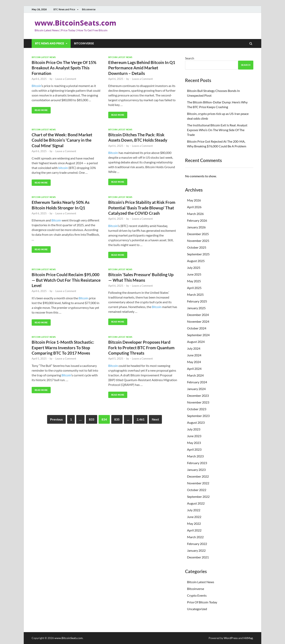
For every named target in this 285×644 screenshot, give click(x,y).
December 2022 (198, 476)
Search (190, 58)
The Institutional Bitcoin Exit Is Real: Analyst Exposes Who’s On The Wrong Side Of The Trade (217, 130)
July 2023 (194, 429)
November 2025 (198, 241)
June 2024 (194, 355)
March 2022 (195, 537)
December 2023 (198, 395)
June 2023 (194, 436)
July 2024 (194, 348)
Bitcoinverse (89, 9)
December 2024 (198, 315)
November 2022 (198, 483)
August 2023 (196, 422)
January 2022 (196, 550)
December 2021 (198, 557)
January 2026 (196, 227)
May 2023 (194, 443)
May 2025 (194, 281)
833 (92, 419)
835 (117, 419)
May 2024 (194, 362)
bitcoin (63, 168)
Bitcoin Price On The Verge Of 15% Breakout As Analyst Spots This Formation (64, 68)
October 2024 (197, 328)
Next (155, 419)
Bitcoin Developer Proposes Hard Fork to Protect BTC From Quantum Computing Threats (141, 347)
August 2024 (196, 342)
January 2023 (196, 470)
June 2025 (194, 274)
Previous (56, 419)
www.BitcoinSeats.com (75, 23)
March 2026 (195, 214)
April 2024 (194, 369)
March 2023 (195, 456)
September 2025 (198, 254)
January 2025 (196, 308)
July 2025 (194, 268)
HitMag (248, 638)
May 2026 (194, 200)
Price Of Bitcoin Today (202, 602)
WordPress (231, 638)
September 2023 (198, 416)
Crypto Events (197, 595)
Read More (40, 109)
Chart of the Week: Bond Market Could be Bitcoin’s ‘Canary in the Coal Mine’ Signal (62, 140)
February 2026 (197, 220)
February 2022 (197, 544)
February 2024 (197, 382)
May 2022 (194, 523)
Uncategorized (197, 609)
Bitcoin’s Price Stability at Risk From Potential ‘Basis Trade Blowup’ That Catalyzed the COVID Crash (142, 208)
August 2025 (196, 261)
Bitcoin (36, 86)
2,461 (141, 419)
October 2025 (197, 247)
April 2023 (194, 449)
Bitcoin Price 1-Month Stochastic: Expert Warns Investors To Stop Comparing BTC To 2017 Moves (63, 347)
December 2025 (198, 234)
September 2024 (198, 335)
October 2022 (197, 490)
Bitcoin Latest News (44, 57)
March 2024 (195, 375)
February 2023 (197, 463)
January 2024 (196, 389)
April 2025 (194, 288)
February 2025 (197, 301)
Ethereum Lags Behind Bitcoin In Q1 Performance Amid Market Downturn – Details (142, 68)
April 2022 (194, 530)
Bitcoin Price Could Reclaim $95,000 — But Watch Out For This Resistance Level (66, 280)
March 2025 (195, 294)
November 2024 (198, 321)
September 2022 (198, 497)
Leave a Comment (66, 79)
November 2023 (198, 402)
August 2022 (196, 503)
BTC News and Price (64, 9)
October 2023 (197, 409)
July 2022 (194, 510)
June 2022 (194, 517)
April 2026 (194, 207)
